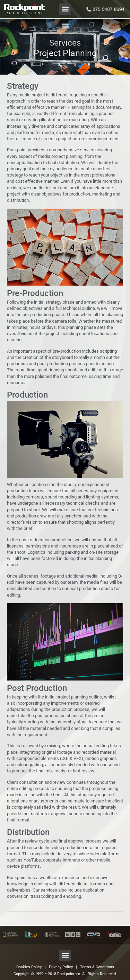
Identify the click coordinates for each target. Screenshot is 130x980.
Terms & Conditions (97, 967)
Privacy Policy (61, 967)
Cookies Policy (29, 967)
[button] (65, 9)
